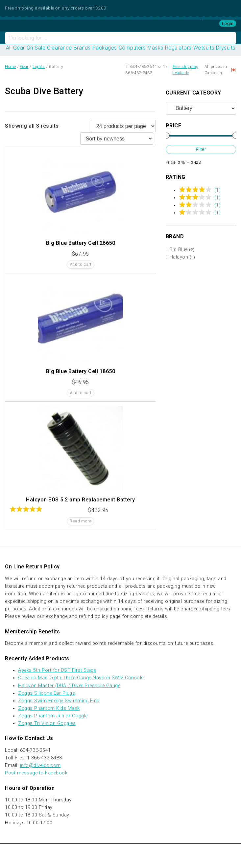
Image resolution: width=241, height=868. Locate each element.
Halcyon (179, 257)
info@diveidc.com (40, 765)
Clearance (60, 48)
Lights (39, 67)
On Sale (36, 48)
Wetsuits (204, 48)
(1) (218, 190)
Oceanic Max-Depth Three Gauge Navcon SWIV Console (81, 678)
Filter (201, 149)
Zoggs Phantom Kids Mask (49, 708)
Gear (24, 67)
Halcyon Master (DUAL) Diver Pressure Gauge (69, 686)
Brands (82, 48)
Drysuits (226, 48)
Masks (155, 48)
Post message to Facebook (36, 773)
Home (10, 67)
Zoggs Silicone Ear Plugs (47, 693)
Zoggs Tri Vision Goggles (47, 723)
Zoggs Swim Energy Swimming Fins (59, 701)
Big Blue (179, 250)
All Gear (15, 48)
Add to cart (81, 265)
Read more (81, 521)
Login (228, 23)
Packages (105, 48)
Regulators (178, 48)
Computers (132, 48)
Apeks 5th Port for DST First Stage (57, 670)
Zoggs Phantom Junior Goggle (53, 716)
